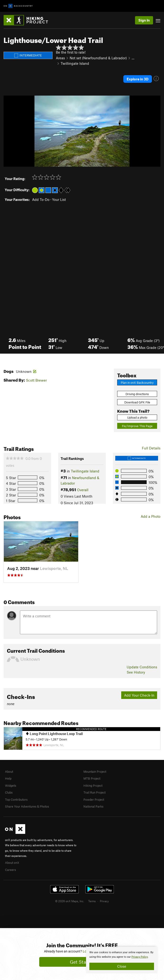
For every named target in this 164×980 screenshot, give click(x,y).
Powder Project (94, 800)
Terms (92, 901)
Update (142, 667)
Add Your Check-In (139, 695)
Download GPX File (137, 402)
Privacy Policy (140, 957)
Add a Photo (151, 516)
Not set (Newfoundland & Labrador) (98, 58)
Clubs (9, 792)
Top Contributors (16, 800)
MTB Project (92, 778)
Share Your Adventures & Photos (27, 806)
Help (8, 778)
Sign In (144, 20)
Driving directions (137, 394)
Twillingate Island (75, 63)
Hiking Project (93, 786)
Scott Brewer (36, 380)
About (9, 772)
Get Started (82, 962)
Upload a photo (137, 417)
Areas (60, 58)
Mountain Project (95, 772)
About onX (12, 863)
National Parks (93, 806)
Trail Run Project (94, 792)
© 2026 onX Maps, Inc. (70, 901)
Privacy (104, 901)
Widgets (11, 786)
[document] (122, 960)
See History (136, 672)
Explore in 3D (138, 79)
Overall (83, 490)
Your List (59, 199)
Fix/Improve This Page (137, 426)
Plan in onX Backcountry (137, 383)
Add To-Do (41, 199)
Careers (10, 870)
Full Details (151, 448)
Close (122, 966)
